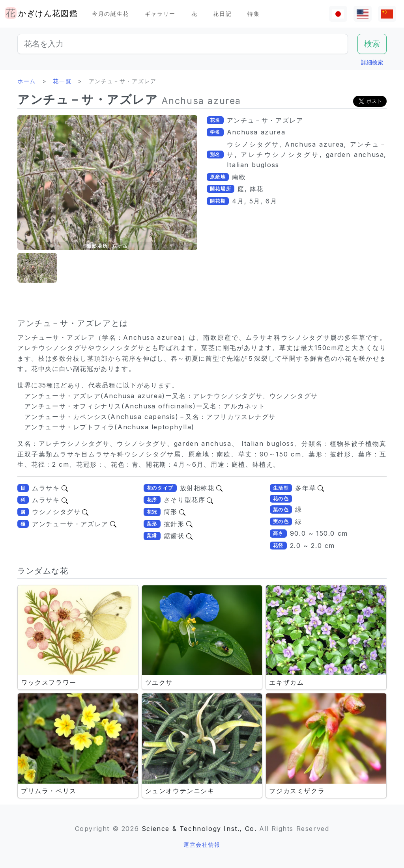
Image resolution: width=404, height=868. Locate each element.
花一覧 (62, 81)
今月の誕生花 (110, 14)
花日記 (222, 14)
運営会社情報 (202, 845)
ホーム (27, 81)
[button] (37, 268)
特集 (253, 14)
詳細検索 (372, 62)
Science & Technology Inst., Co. (199, 829)
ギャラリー (160, 14)
